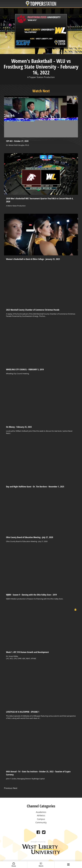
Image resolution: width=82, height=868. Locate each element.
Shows (14, 865)
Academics (41, 812)
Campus (41, 819)
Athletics (41, 816)
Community (41, 822)
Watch (41, 865)
